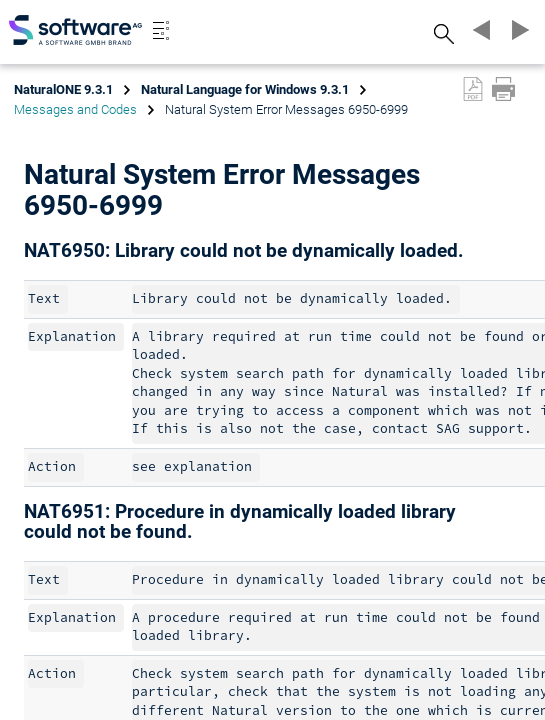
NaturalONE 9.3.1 (63, 89)
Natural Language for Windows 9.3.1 (245, 89)
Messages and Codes (75, 109)
